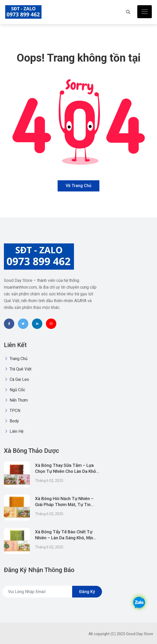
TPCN (12, 411)
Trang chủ (16, 359)
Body (11, 421)
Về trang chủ (78, 186)
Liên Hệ (14, 431)
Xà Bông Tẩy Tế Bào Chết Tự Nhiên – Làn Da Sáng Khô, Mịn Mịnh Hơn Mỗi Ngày (64, 538)
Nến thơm (16, 400)
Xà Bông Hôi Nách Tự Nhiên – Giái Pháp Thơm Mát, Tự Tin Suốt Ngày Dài (64, 504)
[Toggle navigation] (145, 12)
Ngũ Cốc (15, 390)
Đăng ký (87, 592)
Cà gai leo (16, 379)
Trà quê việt (18, 369)
